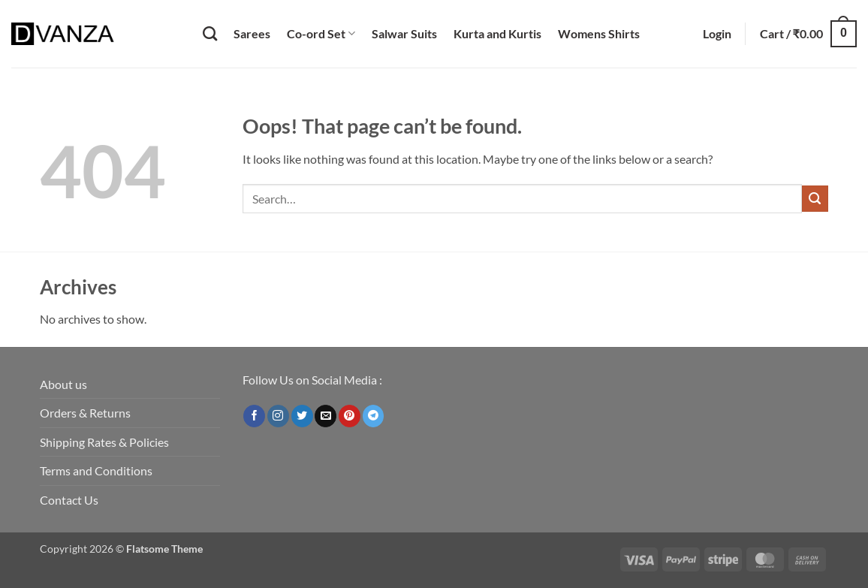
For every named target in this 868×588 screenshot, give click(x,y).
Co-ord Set (321, 33)
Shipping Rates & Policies (104, 442)
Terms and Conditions (96, 470)
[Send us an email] (325, 416)
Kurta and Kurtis (497, 33)
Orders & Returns (85, 413)
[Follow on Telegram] (374, 416)
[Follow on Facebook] (254, 416)
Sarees (252, 33)
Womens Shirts (599, 33)
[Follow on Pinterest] (350, 416)
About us (63, 384)
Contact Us (69, 500)
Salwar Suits (404, 33)
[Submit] (815, 199)
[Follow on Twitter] (302, 416)
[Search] (210, 33)
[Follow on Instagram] (278, 416)
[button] (717, 34)
